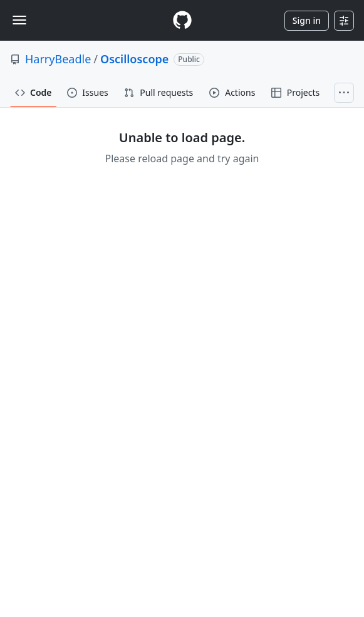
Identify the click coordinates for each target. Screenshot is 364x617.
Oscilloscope (134, 59)
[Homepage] (182, 20)
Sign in (307, 20)
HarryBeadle (58, 59)
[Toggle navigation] (19, 20)
